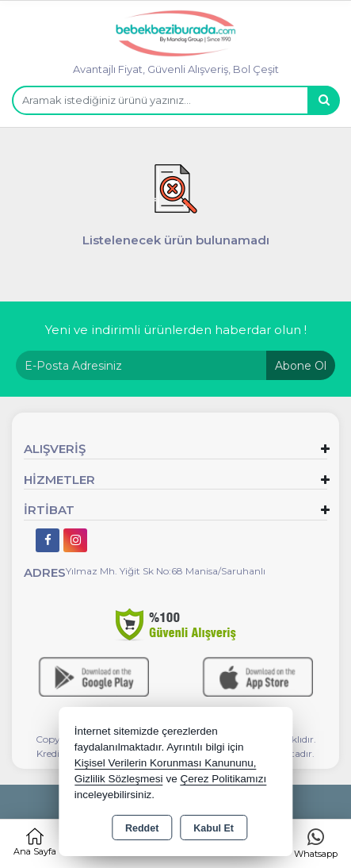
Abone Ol (301, 366)
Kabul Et (214, 828)
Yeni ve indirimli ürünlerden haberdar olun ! (176, 330)
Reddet (142, 828)
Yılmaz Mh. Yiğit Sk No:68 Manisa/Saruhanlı (166, 571)
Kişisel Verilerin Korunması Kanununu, (166, 763)
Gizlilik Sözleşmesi (119, 779)
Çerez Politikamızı (223, 779)
